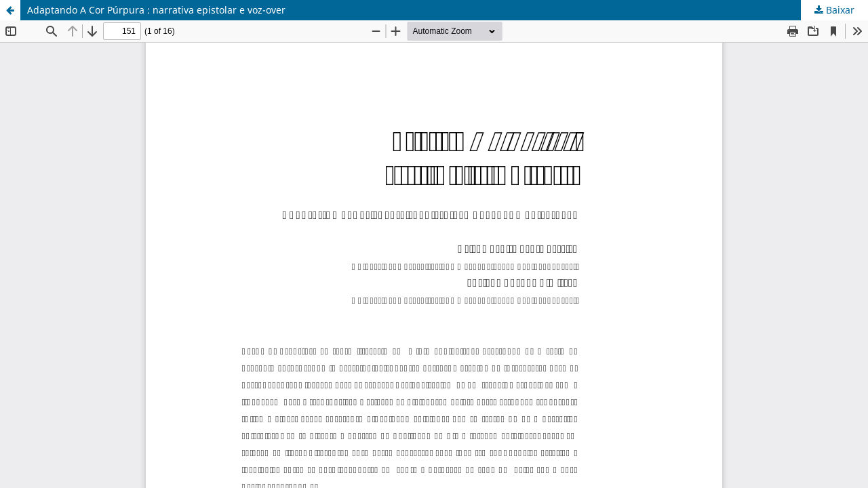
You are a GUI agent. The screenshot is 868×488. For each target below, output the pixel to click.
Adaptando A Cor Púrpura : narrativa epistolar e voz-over (156, 10)
